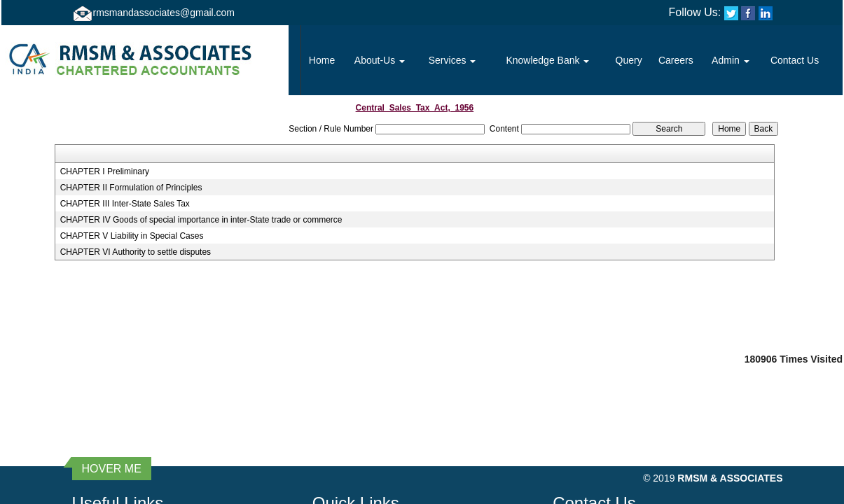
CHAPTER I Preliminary (105, 171)
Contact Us (795, 60)
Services (452, 60)
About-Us (380, 60)
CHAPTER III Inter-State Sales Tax (125, 204)
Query (629, 60)
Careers (676, 60)
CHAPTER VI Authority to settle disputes (136, 252)
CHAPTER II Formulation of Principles (131, 188)
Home (322, 60)
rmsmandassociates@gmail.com (164, 13)
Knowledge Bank (547, 60)
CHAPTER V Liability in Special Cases (132, 236)
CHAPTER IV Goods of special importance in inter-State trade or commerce (201, 220)
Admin (731, 60)
